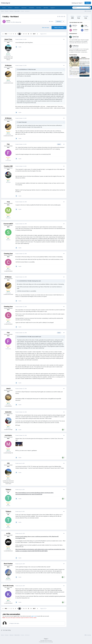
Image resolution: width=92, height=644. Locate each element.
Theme (46, 639)
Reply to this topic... (14, 623)
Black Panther (8, 564)
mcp (8, 202)
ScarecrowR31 (8, 224)
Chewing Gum (8, 254)
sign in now (34, 616)
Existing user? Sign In (77, 3)
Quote (20, 47)
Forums (4, 8)
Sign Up (88, 3)
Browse (17, 8)
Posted (21, 39)
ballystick (8, 412)
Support (53, 8)
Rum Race (39, 8)
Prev (6, 34)
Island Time (8, 39)
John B (8, 389)
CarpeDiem (87, 29)
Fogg (86, 25)
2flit (8, 463)
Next (34, 34)
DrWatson (8, 65)
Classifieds (31, 8)
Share (51, 21)
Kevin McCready (8, 586)
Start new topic (46, 28)
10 (28, 34)
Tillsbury (8, 489)
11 (31, 34)
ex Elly (8, 533)
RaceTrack (24, 8)
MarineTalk (18, 22)
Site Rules (46, 8)
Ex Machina (76, 46)
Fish (9, 21)
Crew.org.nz (6, 3)
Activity (10, 8)
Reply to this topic (59, 28)
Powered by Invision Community (46, 642)
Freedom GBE (8, 166)
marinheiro (8, 435)
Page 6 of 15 (43, 34)
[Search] (80, 8)
